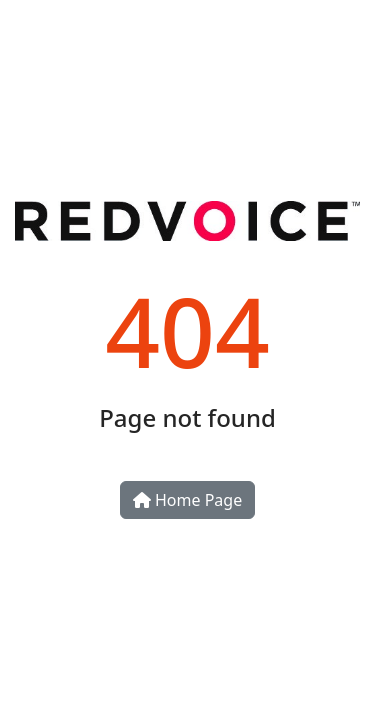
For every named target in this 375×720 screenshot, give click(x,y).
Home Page (187, 500)
